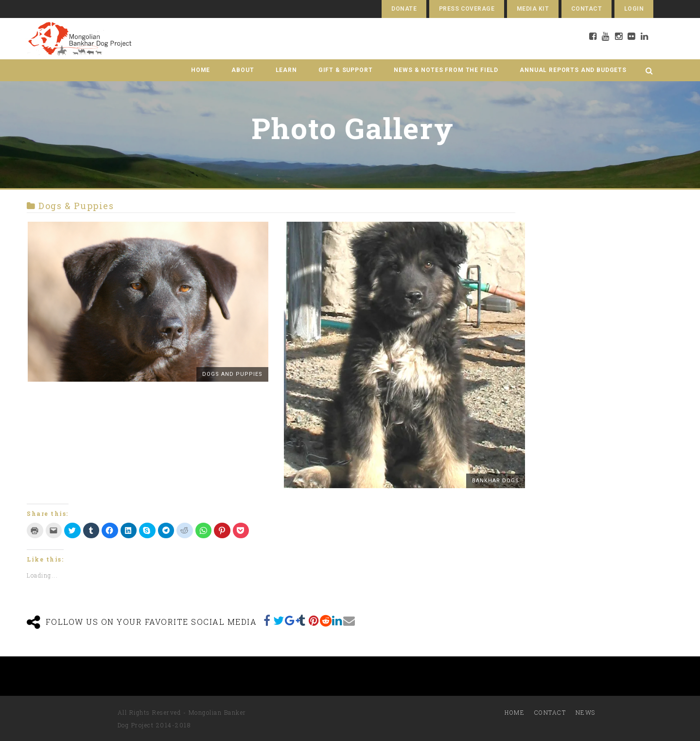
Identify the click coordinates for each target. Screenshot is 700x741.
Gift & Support (346, 70)
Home (201, 70)
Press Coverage (467, 9)
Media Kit (533, 9)
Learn (286, 70)
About (243, 70)
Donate (404, 9)
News (586, 712)
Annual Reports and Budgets (573, 70)
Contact (586, 9)
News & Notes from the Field (446, 70)
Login (634, 9)
